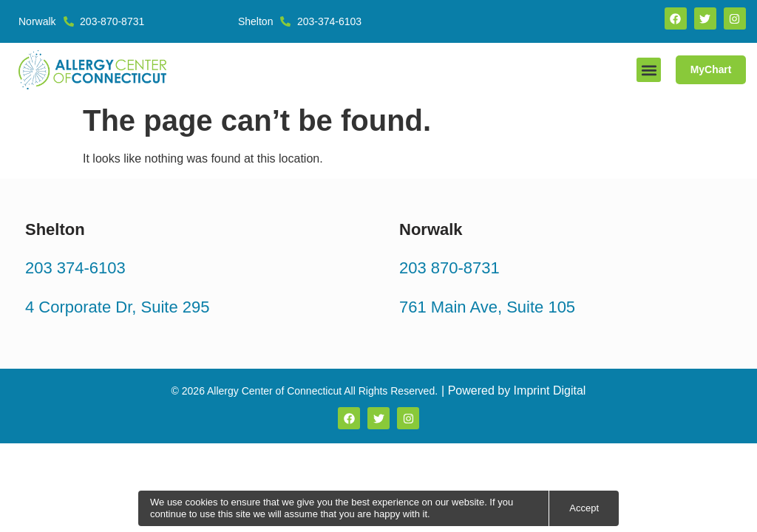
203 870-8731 (449, 268)
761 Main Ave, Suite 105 (487, 306)
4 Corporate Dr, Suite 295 (117, 306)
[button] (648, 70)
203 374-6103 (75, 268)
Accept (584, 508)
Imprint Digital (550, 391)
